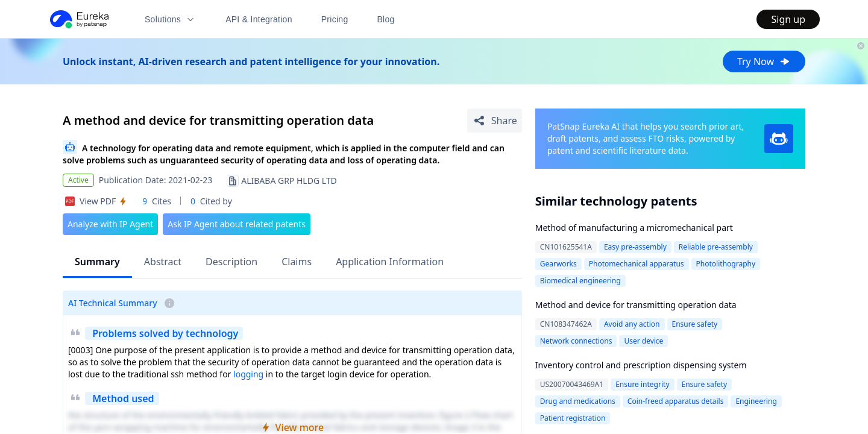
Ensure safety (695, 324)
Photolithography (726, 264)
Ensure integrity (642, 384)
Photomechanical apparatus (637, 264)
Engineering (756, 401)
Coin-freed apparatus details (676, 401)
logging (248, 374)
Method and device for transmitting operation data (636, 305)
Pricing (335, 19)
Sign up (788, 19)
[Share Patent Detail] (495, 121)
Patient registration (573, 418)
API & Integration (259, 19)
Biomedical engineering (580, 281)
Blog (386, 19)
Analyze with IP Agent (110, 224)
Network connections (576, 341)
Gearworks (558, 264)
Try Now (764, 61)
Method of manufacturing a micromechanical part (634, 228)
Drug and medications (578, 401)
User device (643, 341)
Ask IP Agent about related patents (237, 224)
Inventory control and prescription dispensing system (641, 365)
